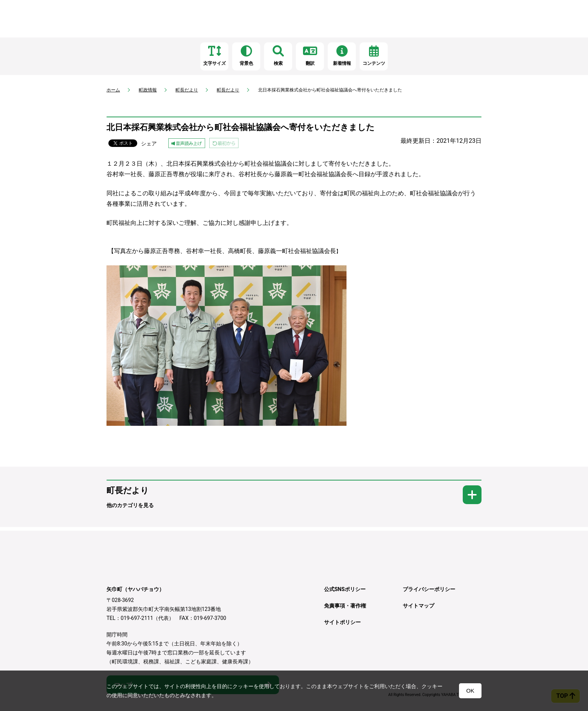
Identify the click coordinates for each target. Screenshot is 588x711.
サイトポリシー (342, 622)
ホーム (113, 90)
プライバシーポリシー (429, 589)
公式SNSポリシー (345, 589)
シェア (149, 144)
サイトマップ (418, 606)
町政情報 (148, 90)
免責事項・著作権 (345, 606)
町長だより (187, 90)
